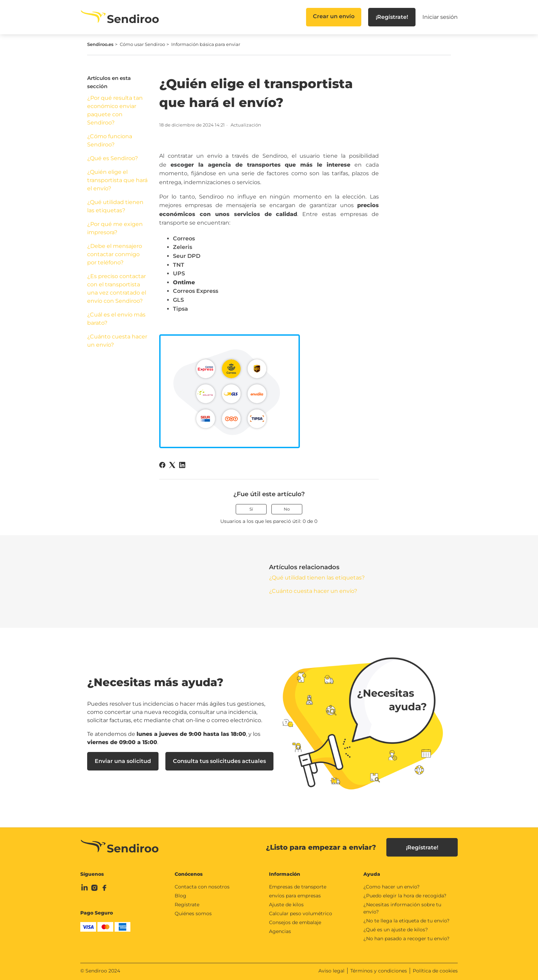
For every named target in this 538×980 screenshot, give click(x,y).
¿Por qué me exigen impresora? (115, 228)
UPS (179, 273)
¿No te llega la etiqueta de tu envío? (406, 921)
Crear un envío (334, 16)
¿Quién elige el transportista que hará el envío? (117, 180)
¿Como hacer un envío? (391, 887)
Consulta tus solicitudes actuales (219, 761)
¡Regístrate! (392, 17)
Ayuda (372, 874)
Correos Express (196, 291)
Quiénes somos (193, 913)
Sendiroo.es (100, 44)
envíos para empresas (295, 896)
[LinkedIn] (182, 465)
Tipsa (180, 309)
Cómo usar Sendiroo (142, 44)
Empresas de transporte (298, 887)
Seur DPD (187, 256)
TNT (179, 265)
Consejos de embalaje (295, 922)
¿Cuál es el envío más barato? (116, 319)
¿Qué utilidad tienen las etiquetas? (115, 206)
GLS (178, 300)
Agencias (280, 931)
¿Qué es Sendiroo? (113, 158)
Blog (180, 896)
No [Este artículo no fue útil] (287, 509)
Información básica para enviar (206, 44)
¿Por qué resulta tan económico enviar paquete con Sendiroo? (115, 110)
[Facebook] (162, 465)
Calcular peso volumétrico (301, 913)
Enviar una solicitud (123, 761)
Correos (184, 238)
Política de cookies (435, 971)
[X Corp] (172, 465)
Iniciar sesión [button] (440, 17)
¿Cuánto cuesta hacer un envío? (117, 341)
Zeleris (183, 247)
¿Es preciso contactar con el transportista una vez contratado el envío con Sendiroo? (117, 289)
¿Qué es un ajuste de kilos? (396, 930)
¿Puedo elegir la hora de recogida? (405, 896)
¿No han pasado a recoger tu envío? (406, 939)
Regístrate (187, 905)
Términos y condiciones (379, 971)
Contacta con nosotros (202, 887)
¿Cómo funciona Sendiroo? (110, 140)
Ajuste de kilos (286, 905)
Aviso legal (331, 971)
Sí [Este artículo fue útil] (251, 509)
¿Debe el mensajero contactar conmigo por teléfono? (115, 254)
